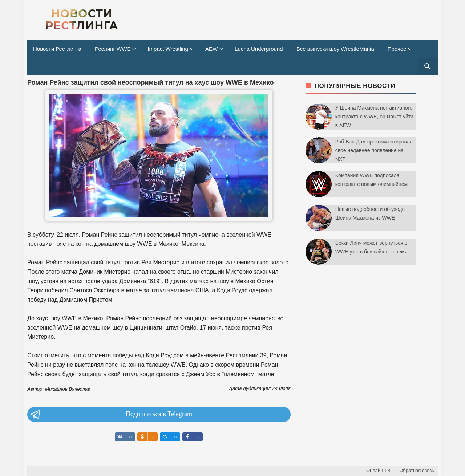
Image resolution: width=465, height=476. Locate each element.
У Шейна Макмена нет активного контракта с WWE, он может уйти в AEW (374, 117)
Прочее (397, 49)
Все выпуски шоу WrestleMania (335, 49)
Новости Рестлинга (57, 49)
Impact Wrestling (168, 49)
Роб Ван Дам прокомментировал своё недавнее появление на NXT (374, 150)
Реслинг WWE (113, 49)
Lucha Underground (259, 49)
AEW (211, 49)
